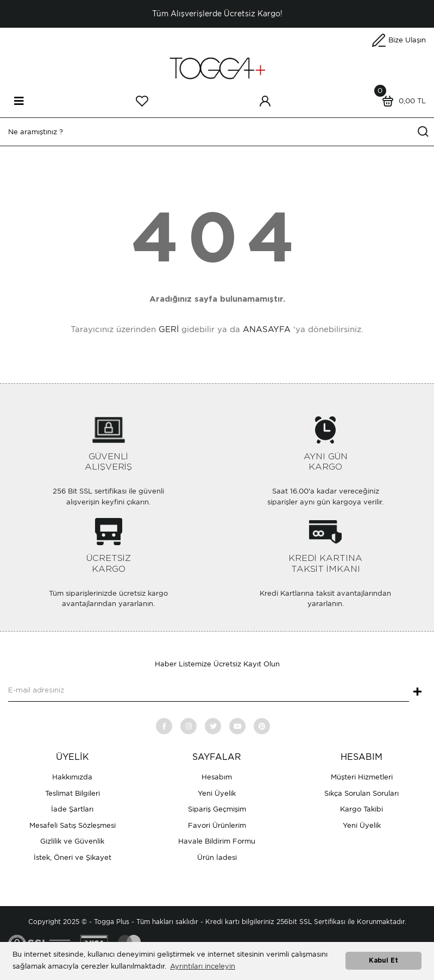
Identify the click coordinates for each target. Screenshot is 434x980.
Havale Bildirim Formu (217, 841)
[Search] (217, 132)
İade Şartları (72, 809)
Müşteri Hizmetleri (362, 777)
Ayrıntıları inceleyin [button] (203, 966)
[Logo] (217, 68)
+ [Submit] (417, 692)
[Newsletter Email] (209, 691)
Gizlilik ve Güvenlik (72, 841)
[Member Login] (265, 101)
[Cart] (401, 101)
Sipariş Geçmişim (217, 809)
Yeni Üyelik (217, 793)
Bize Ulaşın (407, 40)
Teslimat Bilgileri (73, 793)
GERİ (169, 329)
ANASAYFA (267, 329)
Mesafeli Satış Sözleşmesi (73, 825)
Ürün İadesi (217, 857)
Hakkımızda (72, 777)
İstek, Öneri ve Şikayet (73, 857)
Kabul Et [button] (383, 961)
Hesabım (217, 777)
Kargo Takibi (361, 809)
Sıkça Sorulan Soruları (361, 793)
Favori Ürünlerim (217, 825)
